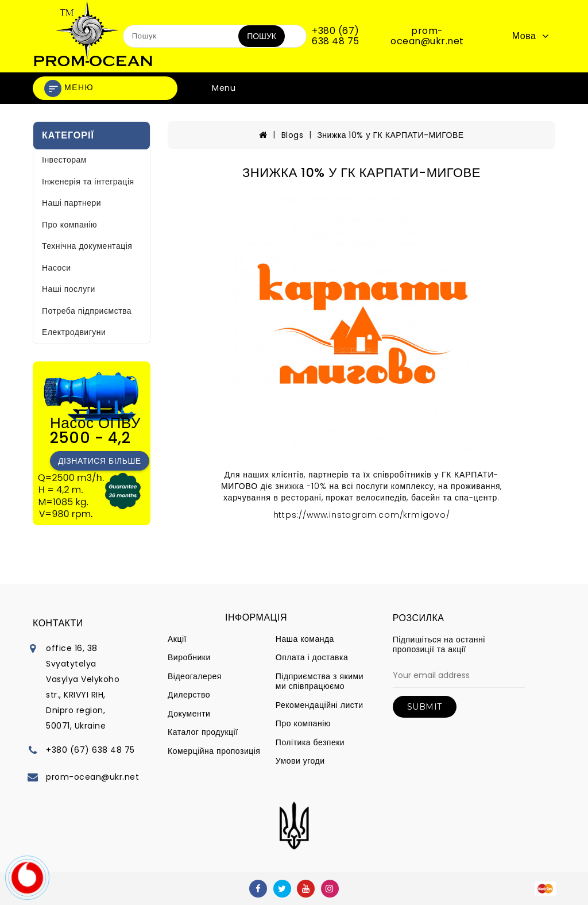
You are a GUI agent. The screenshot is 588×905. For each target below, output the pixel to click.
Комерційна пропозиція (214, 751)
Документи (189, 714)
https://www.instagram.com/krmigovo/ (362, 515)
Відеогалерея (195, 676)
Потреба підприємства (87, 311)
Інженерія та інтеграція (88, 182)
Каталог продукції (203, 732)
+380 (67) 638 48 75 (336, 36)
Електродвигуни (74, 332)
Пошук (262, 36)
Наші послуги (69, 289)
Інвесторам (64, 160)
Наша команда (305, 639)
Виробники (189, 657)
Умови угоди (300, 761)
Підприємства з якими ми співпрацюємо (320, 681)
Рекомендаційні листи (320, 705)
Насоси (57, 268)
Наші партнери (71, 203)
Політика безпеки (310, 742)
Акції (177, 639)
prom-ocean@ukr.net (427, 36)
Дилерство (189, 695)
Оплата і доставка (312, 657)
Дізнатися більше (100, 461)
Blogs (293, 135)
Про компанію (69, 225)
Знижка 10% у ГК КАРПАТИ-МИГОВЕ (390, 135)
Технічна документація (87, 246)
